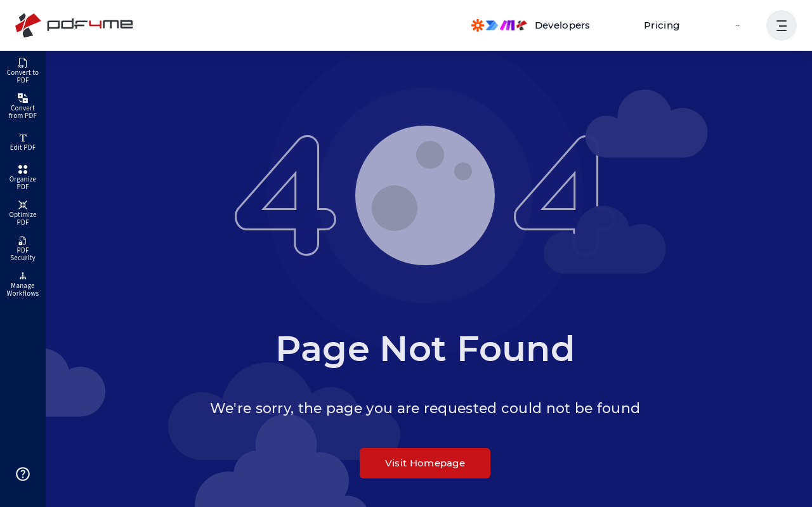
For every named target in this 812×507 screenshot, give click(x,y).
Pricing (669, 25)
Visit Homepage (425, 463)
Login (739, 25)
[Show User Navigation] (782, 25)
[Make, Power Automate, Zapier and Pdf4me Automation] (543, 25)
